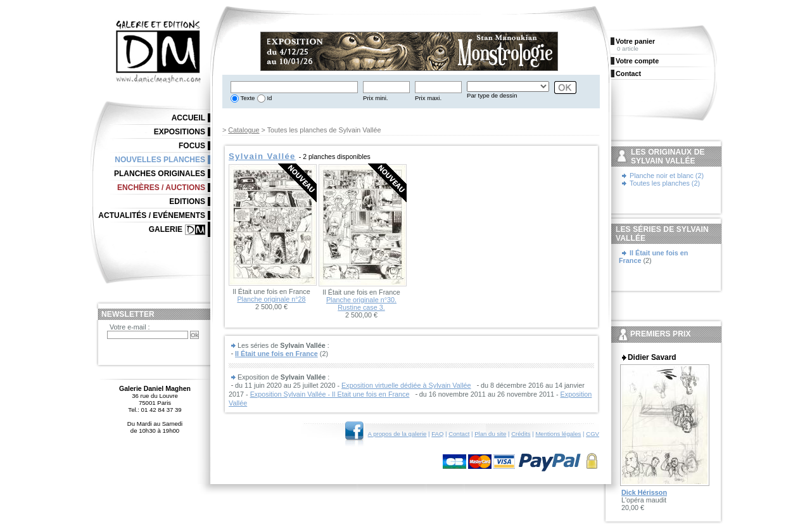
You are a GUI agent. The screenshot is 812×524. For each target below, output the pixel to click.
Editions (187, 201)
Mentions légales (558, 434)
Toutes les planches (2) (665, 183)
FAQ (437, 434)
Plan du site (490, 434)
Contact (459, 434)
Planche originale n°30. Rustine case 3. (361, 304)
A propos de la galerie (397, 434)
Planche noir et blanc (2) (667, 176)
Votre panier (635, 41)
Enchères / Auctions (161, 188)
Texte (247, 98)
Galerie (166, 229)
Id (269, 98)
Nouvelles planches (160, 160)
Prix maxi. (428, 98)
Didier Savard (652, 357)
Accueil (188, 118)
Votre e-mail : (130, 327)
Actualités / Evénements (152, 215)
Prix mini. (375, 98)
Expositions (180, 132)
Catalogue (244, 130)
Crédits (521, 434)
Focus (192, 146)
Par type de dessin (492, 95)
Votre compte (637, 61)
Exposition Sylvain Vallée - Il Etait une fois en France (330, 394)
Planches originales (160, 174)
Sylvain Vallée (262, 156)
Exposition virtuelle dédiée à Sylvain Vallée (406, 385)
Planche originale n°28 (271, 299)
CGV (593, 434)
